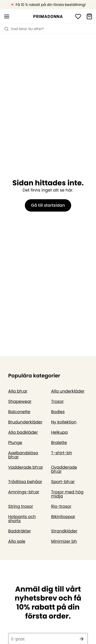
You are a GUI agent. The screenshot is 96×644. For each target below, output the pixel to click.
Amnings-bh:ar (24, 492)
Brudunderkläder (25, 422)
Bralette (59, 443)
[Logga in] (78, 16)
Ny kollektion (64, 422)
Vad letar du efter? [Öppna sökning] (24, 29)
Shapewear (20, 401)
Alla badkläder (23, 432)
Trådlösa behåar (25, 482)
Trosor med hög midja (67, 494)
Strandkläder (64, 531)
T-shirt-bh (62, 453)
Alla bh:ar (18, 391)
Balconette (19, 412)
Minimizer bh (64, 541)
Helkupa (60, 432)
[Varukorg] (89, 16)
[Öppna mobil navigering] (7, 16)
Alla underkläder (68, 391)
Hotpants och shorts (22, 519)
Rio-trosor (61, 506)
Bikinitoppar (63, 517)
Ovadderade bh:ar (64, 469)
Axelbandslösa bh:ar (23, 455)
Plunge (15, 443)
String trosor (21, 506)
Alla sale (17, 541)
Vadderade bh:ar (26, 467)
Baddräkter (20, 531)
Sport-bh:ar (63, 482)
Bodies (58, 412)
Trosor (57, 401)
